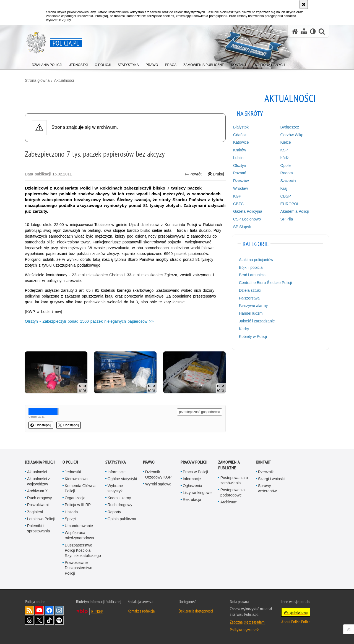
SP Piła (287, 219)
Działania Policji (40, 462)
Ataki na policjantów (256, 260)
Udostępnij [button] (41, 425)
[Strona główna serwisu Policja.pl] (295, 31)
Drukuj (216, 174)
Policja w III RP (78, 505)
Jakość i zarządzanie (257, 321)
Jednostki (73, 472)
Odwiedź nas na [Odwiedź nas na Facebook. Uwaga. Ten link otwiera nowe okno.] (49, 610)
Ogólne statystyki (122, 479)
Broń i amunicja (252, 275)
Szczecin (288, 181)
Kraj (284, 188)
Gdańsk (240, 135)
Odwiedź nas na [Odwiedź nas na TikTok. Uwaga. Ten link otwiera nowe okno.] (49, 620)
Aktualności (64, 80)
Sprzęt (70, 519)
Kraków (240, 150)
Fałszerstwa (249, 298)
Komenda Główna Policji (80, 488)
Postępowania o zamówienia (234, 480)
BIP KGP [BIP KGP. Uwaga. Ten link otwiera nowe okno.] (97, 611)
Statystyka (116, 462)
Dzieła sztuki (250, 290)
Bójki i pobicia (251, 267)
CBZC (238, 204)
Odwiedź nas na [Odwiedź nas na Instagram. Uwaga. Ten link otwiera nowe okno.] (59, 610)
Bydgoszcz (290, 127)
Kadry (244, 329)
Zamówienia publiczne (229, 465)
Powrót (193, 174)
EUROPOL (290, 204)
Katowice (241, 142)
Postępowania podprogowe (233, 492)
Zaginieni (35, 512)
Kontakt (263, 462)
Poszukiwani (38, 505)
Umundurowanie (79, 526)
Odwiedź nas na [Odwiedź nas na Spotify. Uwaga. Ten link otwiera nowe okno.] (59, 620)
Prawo (149, 462)
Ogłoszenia (192, 486)
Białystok (241, 127)
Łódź (285, 158)
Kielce (286, 142)
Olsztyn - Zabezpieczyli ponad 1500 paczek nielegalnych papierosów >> (89, 321)
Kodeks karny (119, 498)
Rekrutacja (192, 500)
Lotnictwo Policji (41, 519)
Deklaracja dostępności (196, 611)
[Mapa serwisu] (304, 31)
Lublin (238, 158)
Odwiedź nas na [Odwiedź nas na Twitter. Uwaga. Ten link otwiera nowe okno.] (39, 620)
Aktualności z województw (38, 481)
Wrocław (240, 188)
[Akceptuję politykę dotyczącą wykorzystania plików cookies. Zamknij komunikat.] (304, 4)
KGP (237, 196)
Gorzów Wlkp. (292, 135)
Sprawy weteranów (267, 488)
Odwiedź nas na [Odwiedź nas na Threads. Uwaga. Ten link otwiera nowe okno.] (29, 620)
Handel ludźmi (251, 313)
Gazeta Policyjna (248, 211)
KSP (284, 150)
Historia (71, 512)
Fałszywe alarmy (253, 306)
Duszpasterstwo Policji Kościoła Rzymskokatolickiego (83, 550)
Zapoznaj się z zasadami (248, 622)
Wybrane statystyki (116, 488)
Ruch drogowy (40, 498)
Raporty (114, 512)
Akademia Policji (295, 211)
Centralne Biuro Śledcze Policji (265, 283)
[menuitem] (47, 64)
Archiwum (229, 502)
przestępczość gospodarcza (200, 412)
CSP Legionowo (247, 219)
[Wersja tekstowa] (313, 31)
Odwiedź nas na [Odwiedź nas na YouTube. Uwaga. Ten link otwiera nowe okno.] (39, 610)
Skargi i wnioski (271, 479)
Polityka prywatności (245, 630)
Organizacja (75, 498)
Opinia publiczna (122, 519)
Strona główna (37, 80)
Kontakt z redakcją (141, 611)
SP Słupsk (242, 227)
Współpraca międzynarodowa (79, 535)
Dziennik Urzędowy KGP (158, 475)
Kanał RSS (29, 610)
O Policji (70, 462)
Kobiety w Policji (253, 337)
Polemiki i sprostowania (39, 528)
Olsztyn (240, 165)
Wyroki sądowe (158, 484)
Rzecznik (266, 472)
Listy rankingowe (197, 493)
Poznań (240, 173)
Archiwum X (37, 491)
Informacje (117, 472)
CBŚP (286, 196)
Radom (287, 173)
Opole (286, 165)
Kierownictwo (76, 479)
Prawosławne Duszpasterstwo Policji (79, 568)
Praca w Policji (194, 462)
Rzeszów (241, 181)
